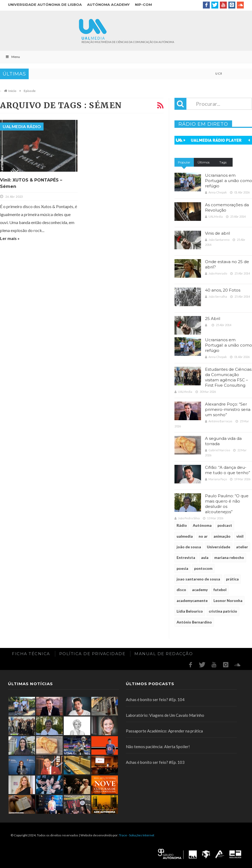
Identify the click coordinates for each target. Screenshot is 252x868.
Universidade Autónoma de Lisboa (45, 5)
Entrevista (186, 557)
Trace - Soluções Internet (137, 835)
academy (200, 590)
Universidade (219, 547)
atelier (242, 547)
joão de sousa (189, 547)
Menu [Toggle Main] (13, 57)
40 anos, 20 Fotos (223, 290)
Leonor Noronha (228, 601)
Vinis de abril (217, 233)
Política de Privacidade (92, 654)
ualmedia (185, 536)
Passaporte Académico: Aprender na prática (164, 731)
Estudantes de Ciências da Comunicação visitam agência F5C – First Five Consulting (228, 377)
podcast (225, 525)
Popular (184, 162)
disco (181, 590)
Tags (223, 162)
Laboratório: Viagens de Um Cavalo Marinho (165, 715)
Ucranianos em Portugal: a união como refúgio (228, 181)
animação (222, 536)
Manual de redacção (164, 654)
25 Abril (213, 319)
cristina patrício (223, 611)
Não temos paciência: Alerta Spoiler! (158, 747)
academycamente (192, 601)
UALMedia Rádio (22, 126)
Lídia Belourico (190, 611)
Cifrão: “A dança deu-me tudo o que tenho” (228, 470)
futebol (220, 590)
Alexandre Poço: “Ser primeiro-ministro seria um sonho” (228, 409)
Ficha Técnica (31, 654)
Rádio (182, 525)
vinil (240, 536)
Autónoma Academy (108, 5)
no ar (203, 536)
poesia (182, 568)
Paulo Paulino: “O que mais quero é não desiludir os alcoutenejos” (227, 504)
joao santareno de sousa (198, 579)
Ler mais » (10, 238)
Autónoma (202, 525)
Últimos (204, 162)
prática (232, 579)
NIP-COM (143, 5)
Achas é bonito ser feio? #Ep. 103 (155, 762)
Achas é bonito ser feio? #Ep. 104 (155, 700)
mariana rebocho (229, 557)
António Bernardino (194, 622)
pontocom (203, 568)
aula (205, 557)
